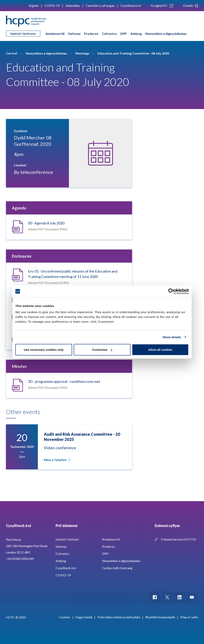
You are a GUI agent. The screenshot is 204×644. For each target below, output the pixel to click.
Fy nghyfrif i (162, 5)
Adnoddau (73, 5)
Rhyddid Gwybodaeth (160, 617)
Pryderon (91, 34)
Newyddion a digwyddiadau (166, 34)
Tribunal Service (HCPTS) (178, 539)
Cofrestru (109, 34)
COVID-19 (52, 5)
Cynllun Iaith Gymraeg (117, 568)
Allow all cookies (160, 350)
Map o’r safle (189, 617)
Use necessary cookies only (44, 350)
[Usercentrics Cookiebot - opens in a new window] (171, 291)
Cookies (64, 617)
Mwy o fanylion (57, 460)
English (34, 5)
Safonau (74, 34)
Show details (172, 337)
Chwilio (190, 5)
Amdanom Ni (55, 34)
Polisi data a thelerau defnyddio (119, 617)
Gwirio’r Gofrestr (23, 34)
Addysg (136, 34)
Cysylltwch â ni (131, 5)
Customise (102, 350)
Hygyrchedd (84, 617)
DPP (124, 34)
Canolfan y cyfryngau (100, 5)
